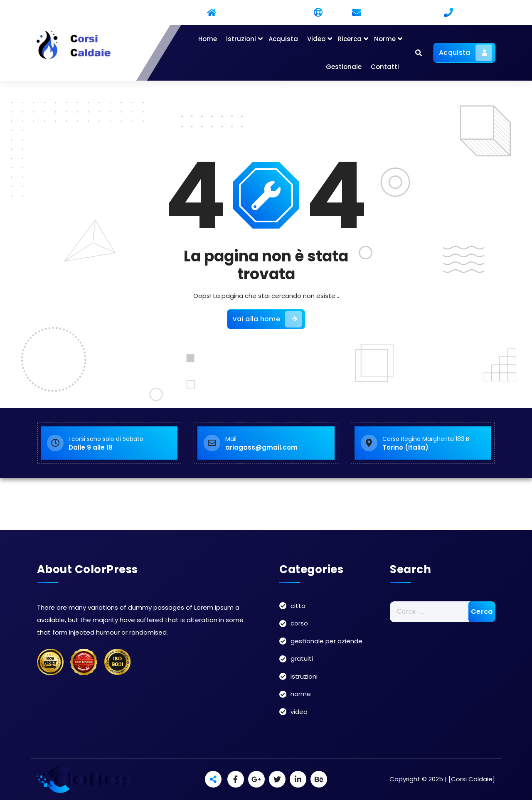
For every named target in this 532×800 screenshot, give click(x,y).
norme (301, 694)
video (299, 712)
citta (298, 606)
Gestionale (344, 67)
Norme (385, 39)
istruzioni (241, 39)
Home (208, 39)
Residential (230, 13)
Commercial (175, 13)
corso (299, 623)
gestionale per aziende (326, 641)
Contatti (385, 67)
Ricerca (350, 39)
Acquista (283, 39)
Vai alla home (267, 319)
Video (316, 39)
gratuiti (302, 658)
